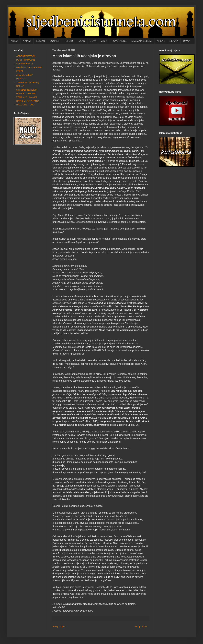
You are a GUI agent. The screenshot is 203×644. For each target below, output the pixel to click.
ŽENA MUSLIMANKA (27, 97)
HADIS (81, 41)
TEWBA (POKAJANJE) (28, 82)
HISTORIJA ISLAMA (26, 94)
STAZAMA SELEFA (142, 41)
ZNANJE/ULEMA (25, 75)
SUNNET (55, 41)
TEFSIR (69, 41)
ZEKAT (20, 71)
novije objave (60, 627)
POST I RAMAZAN (26, 60)
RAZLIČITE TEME (25, 105)
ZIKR (104, 41)
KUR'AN (40, 41)
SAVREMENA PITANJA (28, 101)
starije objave (142, 627)
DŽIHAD (20, 86)
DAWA (187, 41)
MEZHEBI (21, 79)
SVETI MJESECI (25, 64)
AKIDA (14, 41)
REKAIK (174, 41)
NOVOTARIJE (119, 41)
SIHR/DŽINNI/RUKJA (27, 90)
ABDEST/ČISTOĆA (26, 56)
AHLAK (161, 41)
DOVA (93, 41)
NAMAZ (27, 41)
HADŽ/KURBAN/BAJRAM (29, 67)
